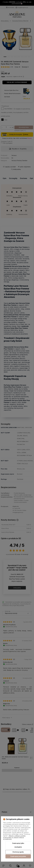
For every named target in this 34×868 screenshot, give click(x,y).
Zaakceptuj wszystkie (18, 856)
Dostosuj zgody (18, 852)
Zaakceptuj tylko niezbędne (18, 845)
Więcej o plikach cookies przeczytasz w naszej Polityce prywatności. (14, 837)
